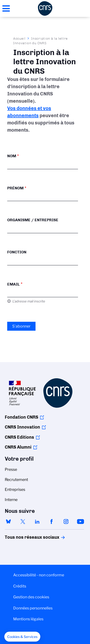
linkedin (37, 522)
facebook (52, 522)
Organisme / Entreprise (33, 220)
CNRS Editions (19, 437)
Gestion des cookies (31, 597)
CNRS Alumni (18, 447)
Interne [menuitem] (11, 500)
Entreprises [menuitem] (15, 490)
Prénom (15, 188)
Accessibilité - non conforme (39, 575)
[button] (22, 637)
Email (13, 284)
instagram (66, 522)
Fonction (17, 252)
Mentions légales (28, 619)
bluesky (8, 522)
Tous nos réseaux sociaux (24, 537)
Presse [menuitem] (11, 469)
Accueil (19, 38)
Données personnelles (33, 608)
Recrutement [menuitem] (16, 480)
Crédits (20, 586)
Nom (12, 156)
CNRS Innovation (22, 427)
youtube (80, 522)
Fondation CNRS (21, 417)
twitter (23, 522)
